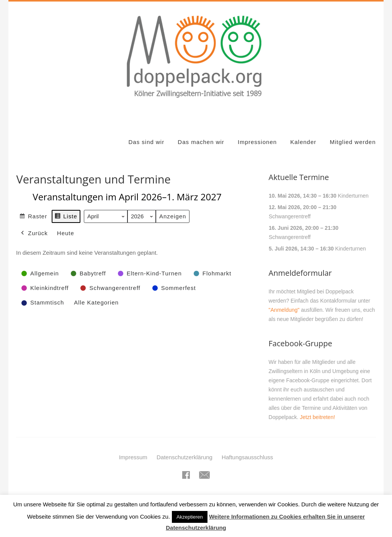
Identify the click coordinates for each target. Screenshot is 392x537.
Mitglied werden (353, 133)
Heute (66, 224)
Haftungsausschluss (247, 448)
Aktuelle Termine (299, 168)
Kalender (303, 133)
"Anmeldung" (284, 301)
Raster (33, 208)
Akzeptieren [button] (190, 517)
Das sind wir (146, 133)
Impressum (133, 448)
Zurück (34, 224)
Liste (66, 208)
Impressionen (257, 133)
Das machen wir (201, 133)
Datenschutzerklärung (185, 448)
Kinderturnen (353, 187)
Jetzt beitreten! (317, 408)
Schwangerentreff (290, 207)
